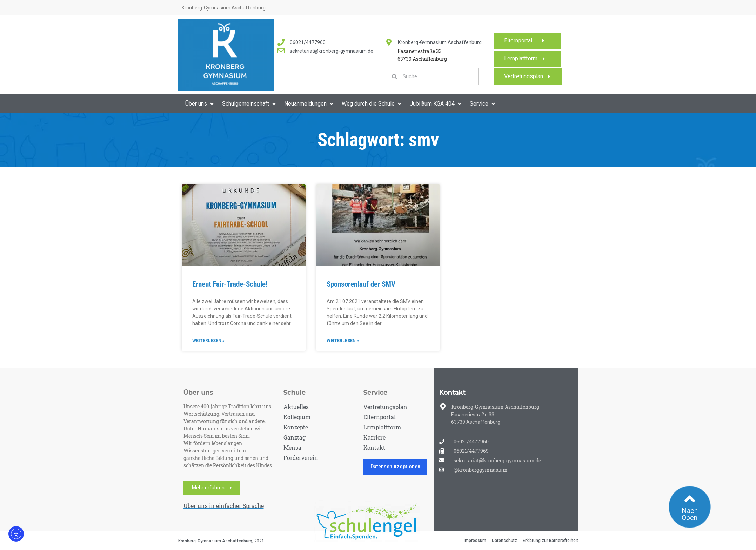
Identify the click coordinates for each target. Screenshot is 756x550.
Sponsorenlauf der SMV (361, 284)
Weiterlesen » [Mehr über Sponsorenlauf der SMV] (343, 341)
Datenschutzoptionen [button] (395, 467)
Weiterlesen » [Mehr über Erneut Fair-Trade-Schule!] (208, 341)
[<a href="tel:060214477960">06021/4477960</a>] (281, 42)
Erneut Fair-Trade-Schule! (230, 284)
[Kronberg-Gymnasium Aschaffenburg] (389, 42)
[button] (200, 104)
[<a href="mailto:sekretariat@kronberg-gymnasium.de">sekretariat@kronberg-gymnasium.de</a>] (281, 51)
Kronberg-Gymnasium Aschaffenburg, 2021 (221, 541)
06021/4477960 (308, 42)
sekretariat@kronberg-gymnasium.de (332, 51)
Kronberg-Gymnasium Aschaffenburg (440, 42)
